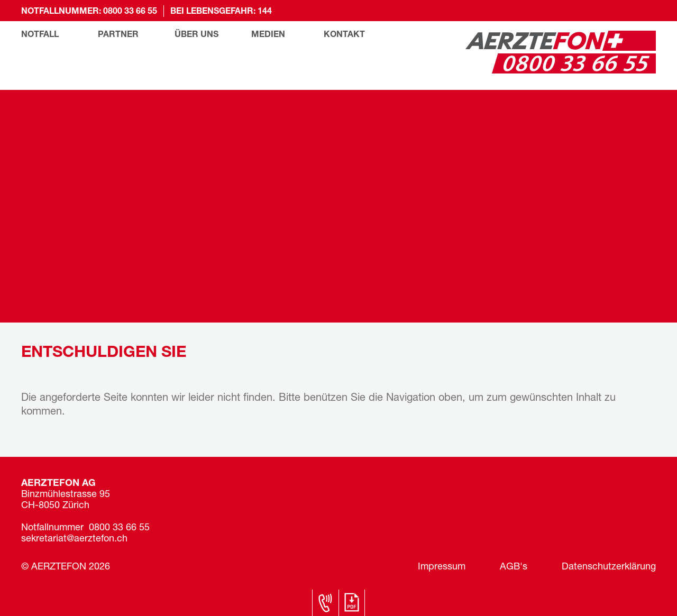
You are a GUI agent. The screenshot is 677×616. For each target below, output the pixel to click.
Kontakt (344, 35)
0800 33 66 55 (130, 12)
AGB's (514, 567)
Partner (118, 35)
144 (265, 12)
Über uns (196, 35)
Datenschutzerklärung (609, 567)
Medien (268, 35)
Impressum (442, 567)
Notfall (40, 35)
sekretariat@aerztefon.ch (74, 539)
